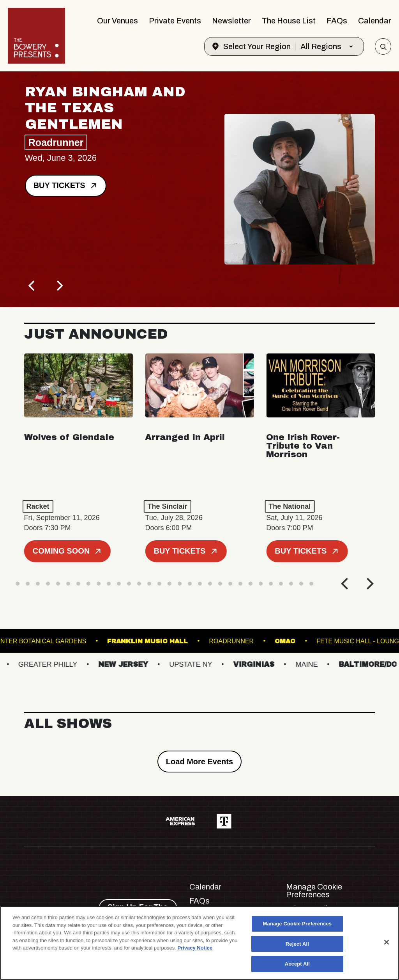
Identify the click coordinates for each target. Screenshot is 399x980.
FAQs (337, 21)
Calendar (375, 21)
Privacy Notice (195, 948)
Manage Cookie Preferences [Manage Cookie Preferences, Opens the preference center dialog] (297, 924)
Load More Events (199, 762)
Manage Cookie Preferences (314, 891)
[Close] (387, 942)
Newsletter (231, 21)
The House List (289, 21)
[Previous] (33, 286)
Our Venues (117, 21)
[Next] (59, 286)
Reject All (297, 944)
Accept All (297, 964)
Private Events (175, 21)
